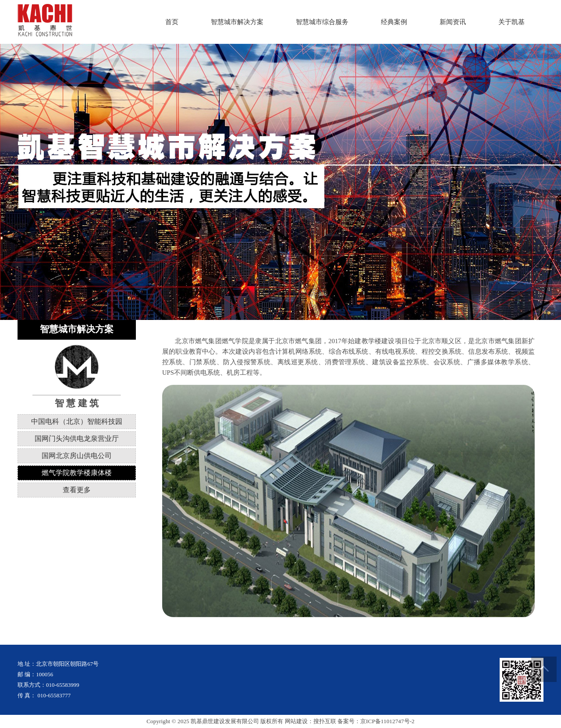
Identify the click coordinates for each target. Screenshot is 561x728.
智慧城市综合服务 (322, 22)
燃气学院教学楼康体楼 (77, 473)
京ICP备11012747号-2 (387, 721)
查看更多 (77, 490)
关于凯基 (511, 22)
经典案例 (394, 22)
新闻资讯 (453, 22)
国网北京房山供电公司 (77, 456)
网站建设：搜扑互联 (311, 721)
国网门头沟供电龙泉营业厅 (77, 439)
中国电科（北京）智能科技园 (77, 421)
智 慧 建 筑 (77, 403)
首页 (172, 22)
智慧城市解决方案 (237, 22)
